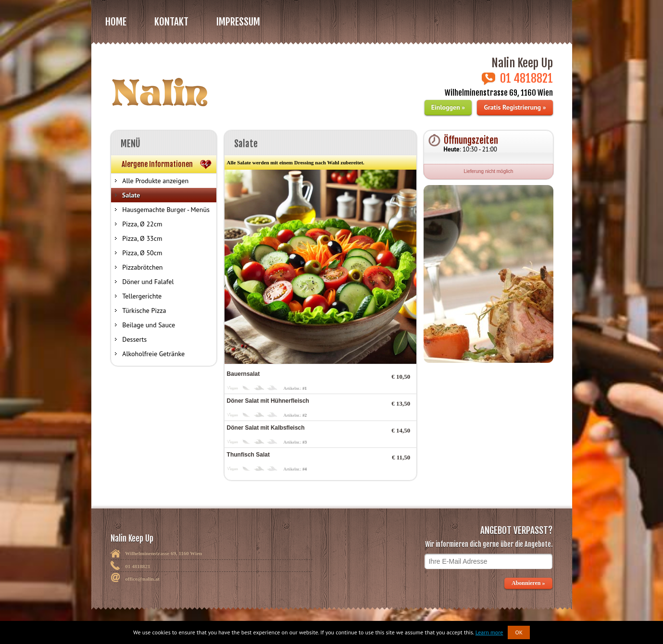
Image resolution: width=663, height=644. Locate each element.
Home (116, 22)
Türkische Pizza (144, 310)
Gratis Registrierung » (515, 107)
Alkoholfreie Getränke (153, 354)
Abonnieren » (529, 583)
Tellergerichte (142, 296)
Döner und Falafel (148, 282)
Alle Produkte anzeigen (155, 181)
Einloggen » (448, 107)
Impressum (238, 22)
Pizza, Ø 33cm (142, 238)
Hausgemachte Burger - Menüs (166, 210)
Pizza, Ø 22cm (142, 224)
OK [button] (519, 632)
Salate (131, 195)
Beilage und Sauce (149, 325)
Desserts (134, 339)
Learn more (489, 632)
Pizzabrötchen (142, 267)
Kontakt (171, 22)
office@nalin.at (142, 579)
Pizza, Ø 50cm (142, 253)
